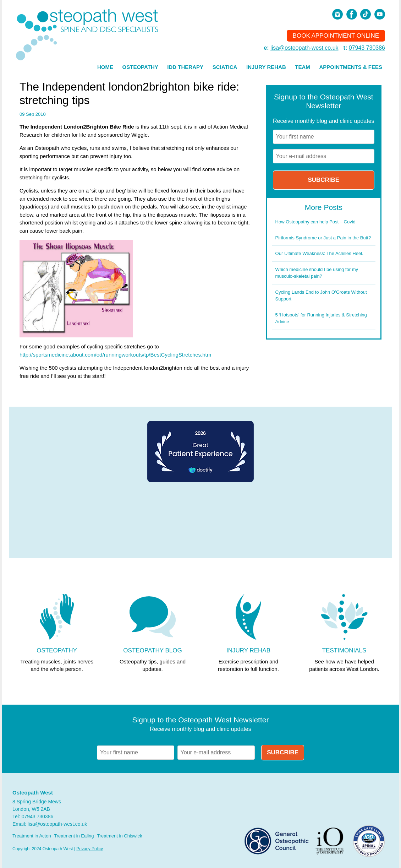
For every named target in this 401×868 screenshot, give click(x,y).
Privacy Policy (90, 849)
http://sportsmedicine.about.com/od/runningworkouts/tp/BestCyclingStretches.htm (115, 355)
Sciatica (225, 67)
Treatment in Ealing (74, 836)
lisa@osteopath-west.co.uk (304, 48)
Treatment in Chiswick (119, 836)
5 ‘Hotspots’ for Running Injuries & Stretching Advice (321, 318)
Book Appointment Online (336, 36)
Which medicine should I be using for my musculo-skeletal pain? (317, 273)
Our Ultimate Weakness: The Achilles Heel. (319, 253)
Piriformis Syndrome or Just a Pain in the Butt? (323, 238)
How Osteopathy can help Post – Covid (315, 222)
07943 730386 (367, 48)
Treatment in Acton (32, 836)
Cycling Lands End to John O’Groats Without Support (321, 296)
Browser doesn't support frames (200, 521)
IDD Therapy (185, 67)
